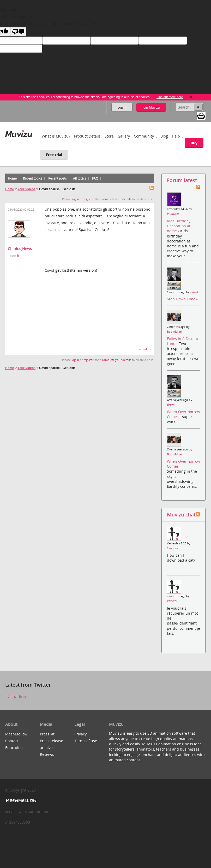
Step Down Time (182, 299)
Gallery (124, 136)
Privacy (80, 734)
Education (14, 748)
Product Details (87, 136)
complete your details (117, 199)
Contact (12, 741)
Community (144, 136)
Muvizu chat (181, 515)
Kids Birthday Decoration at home (179, 226)
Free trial (54, 155)
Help (176, 136)
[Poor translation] (18, 32)
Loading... (17, 697)
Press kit (47, 734)
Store (109, 136)
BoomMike (174, 332)
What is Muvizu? (56, 136)
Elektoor (173, 548)
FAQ (95, 178)
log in (75, 199)
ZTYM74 (172, 601)
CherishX (173, 214)
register (88, 199)
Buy (194, 143)
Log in (122, 107)
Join (151, 107)
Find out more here (170, 97)
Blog (164, 136)
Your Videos (26, 189)
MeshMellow (16, 734)
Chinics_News (20, 249)
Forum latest (182, 180)
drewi (194, 292)
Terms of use (86, 741)
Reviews (47, 754)
